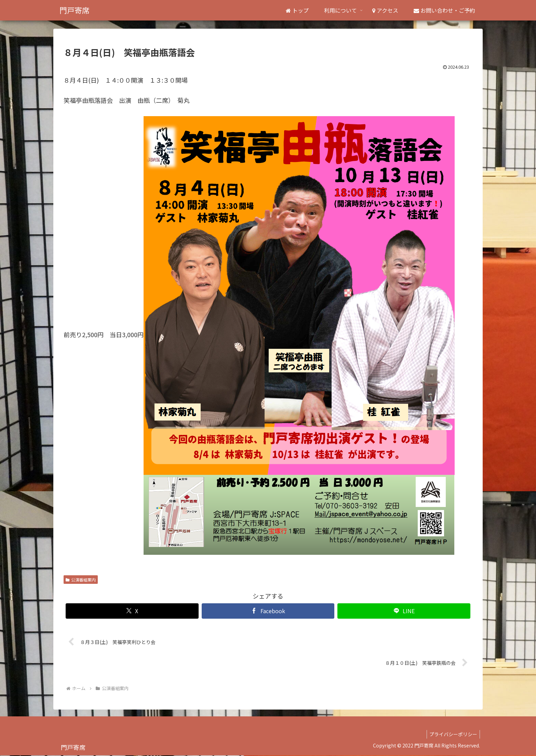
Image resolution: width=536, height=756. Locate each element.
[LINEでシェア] (404, 611)
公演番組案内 (81, 580)
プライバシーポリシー (452, 735)
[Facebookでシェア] (268, 611)
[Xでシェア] (132, 611)
